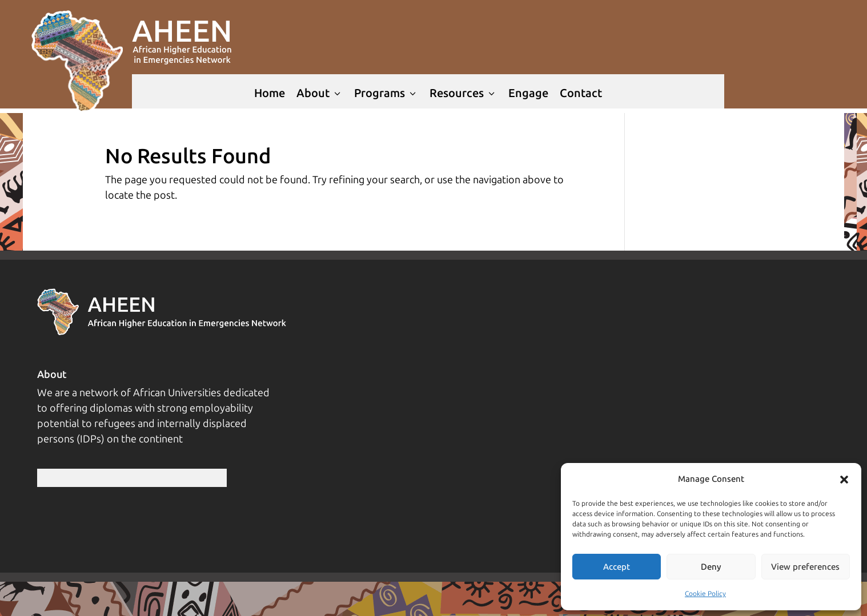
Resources (463, 93)
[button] (844, 480)
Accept (617, 567)
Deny (711, 567)
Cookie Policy (705, 594)
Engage (528, 93)
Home (270, 93)
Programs (386, 93)
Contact (581, 93)
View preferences (805, 567)
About (320, 93)
